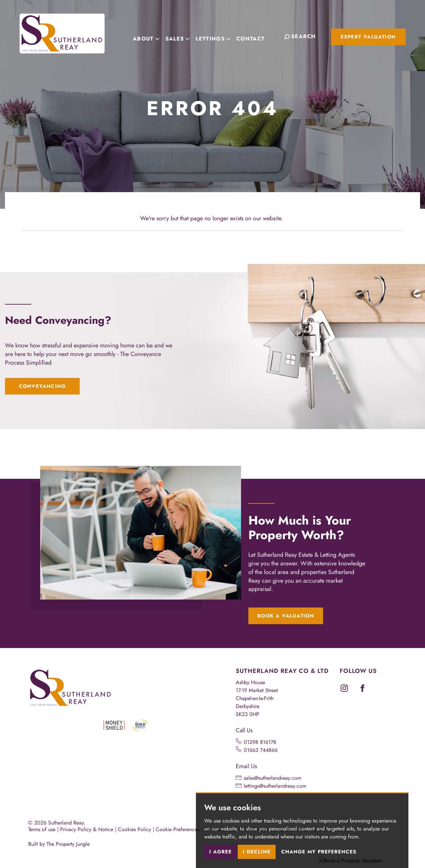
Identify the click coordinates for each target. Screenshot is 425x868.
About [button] (150, 36)
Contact (254, 36)
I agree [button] (220, 852)
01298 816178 (260, 742)
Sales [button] (181, 36)
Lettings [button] (217, 36)
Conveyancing (42, 386)
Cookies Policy (134, 829)
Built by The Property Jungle (59, 844)
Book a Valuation (286, 616)
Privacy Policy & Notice (87, 829)
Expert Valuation (368, 37)
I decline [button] (257, 852)
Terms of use (42, 829)
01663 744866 (261, 750)
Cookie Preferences (177, 829)
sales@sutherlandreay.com (272, 778)
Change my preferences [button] (319, 852)
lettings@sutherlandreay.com (275, 786)
